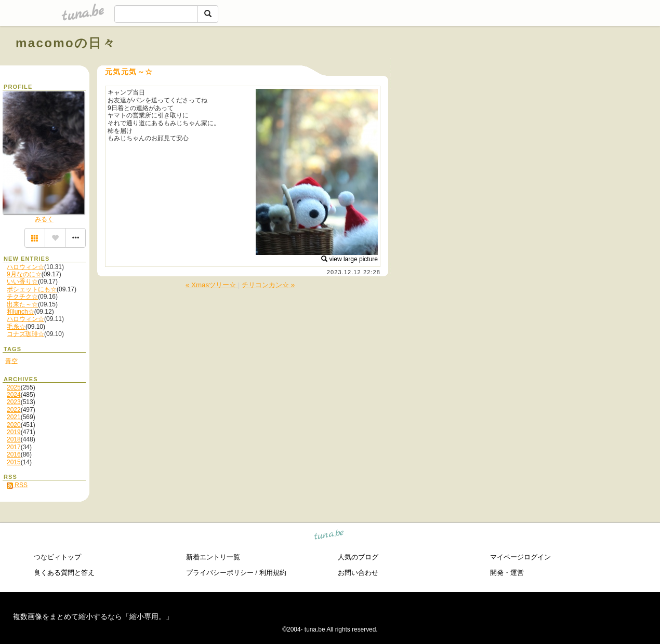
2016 (14, 454)
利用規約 (273, 573)
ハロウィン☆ (25, 267)
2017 (14, 447)
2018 (14, 439)
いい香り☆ (22, 281)
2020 (14, 425)
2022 (14, 410)
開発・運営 (507, 573)
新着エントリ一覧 (213, 557)
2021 (14, 417)
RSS (17, 485)
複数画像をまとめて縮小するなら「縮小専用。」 (93, 616)
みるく (44, 219)
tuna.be (329, 536)
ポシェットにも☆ (32, 289)
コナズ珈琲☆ (25, 334)
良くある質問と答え (64, 573)
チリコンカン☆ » (268, 285)
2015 (14, 462)
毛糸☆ (16, 327)
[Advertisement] (526, 66)
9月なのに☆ (24, 274)
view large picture (349, 259)
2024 (14, 395)
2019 (14, 432)
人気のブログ (358, 557)
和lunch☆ (21, 312)
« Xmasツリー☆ (212, 285)
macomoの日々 (66, 43)
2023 (14, 402)
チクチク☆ (22, 297)
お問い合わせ (358, 573)
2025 (14, 387)
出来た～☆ (22, 304)
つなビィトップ (57, 557)
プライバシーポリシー (220, 573)
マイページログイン (520, 557)
